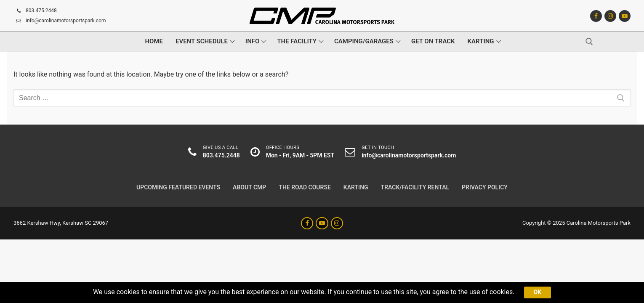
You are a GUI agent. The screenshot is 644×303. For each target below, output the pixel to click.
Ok (538, 292)
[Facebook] (596, 16)
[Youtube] (625, 16)
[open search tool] (589, 42)
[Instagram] (610, 16)
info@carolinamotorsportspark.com (60, 21)
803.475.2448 (35, 11)
